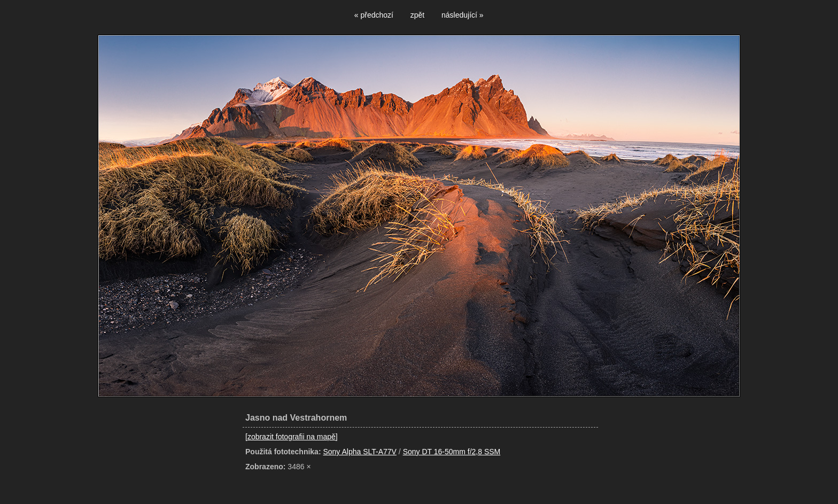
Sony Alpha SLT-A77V (360, 452)
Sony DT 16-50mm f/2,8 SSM (452, 452)
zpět (417, 15)
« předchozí (374, 15)
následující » (463, 15)
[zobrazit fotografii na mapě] (292, 437)
